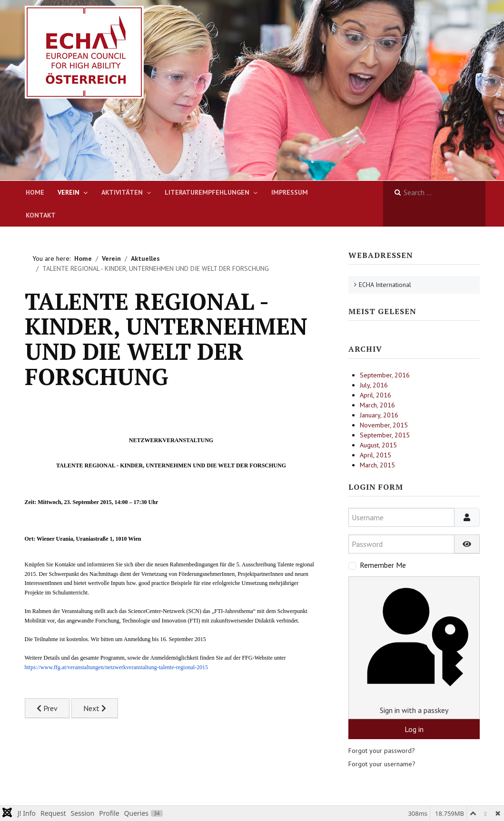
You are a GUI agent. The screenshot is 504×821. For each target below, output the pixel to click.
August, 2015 (378, 445)
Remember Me (383, 565)
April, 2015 (376, 455)
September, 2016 (385, 375)
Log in (414, 729)
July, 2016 (374, 385)
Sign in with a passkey (414, 648)
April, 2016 (376, 395)
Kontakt (41, 215)
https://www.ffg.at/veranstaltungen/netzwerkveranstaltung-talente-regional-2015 (117, 667)
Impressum (290, 192)
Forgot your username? (382, 764)
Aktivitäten (122, 192)
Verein (69, 192)
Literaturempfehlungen (207, 192)
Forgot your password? (382, 751)
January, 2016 (379, 415)
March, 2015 (377, 465)
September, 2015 (385, 435)
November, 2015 (384, 425)
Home (35, 192)
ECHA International (385, 285)
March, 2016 (377, 405)
